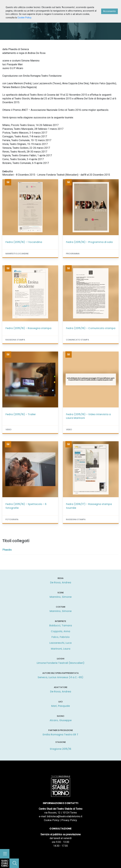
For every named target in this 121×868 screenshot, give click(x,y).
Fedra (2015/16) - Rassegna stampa (28, 328)
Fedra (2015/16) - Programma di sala (89, 242)
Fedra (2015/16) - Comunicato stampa (91, 328)
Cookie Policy (52, 820)
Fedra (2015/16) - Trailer (21, 414)
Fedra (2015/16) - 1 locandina (24, 242)
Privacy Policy (69, 820)
